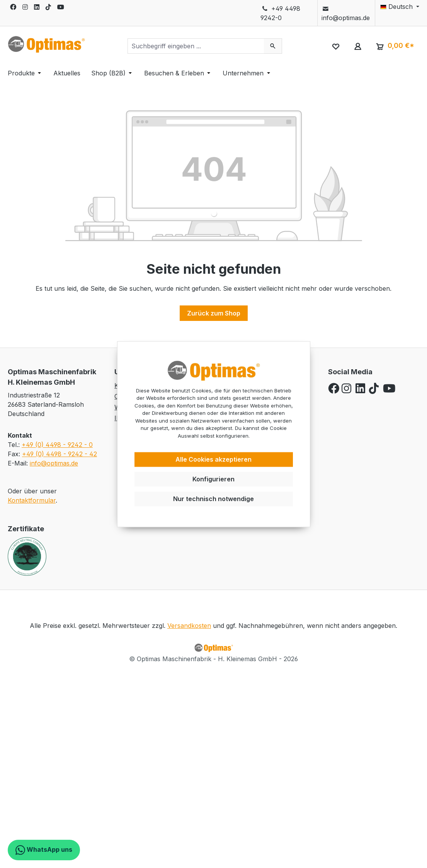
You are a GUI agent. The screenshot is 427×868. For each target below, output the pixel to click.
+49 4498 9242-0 (280, 13)
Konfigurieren (213, 479)
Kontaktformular (32, 500)
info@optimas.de (346, 13)
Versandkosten (189, 626)
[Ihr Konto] (358, 46)
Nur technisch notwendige (213, 499)
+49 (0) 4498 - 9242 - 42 (60, 454)
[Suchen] (273, 46)
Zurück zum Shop (214, 313)
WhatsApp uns (44, 850)
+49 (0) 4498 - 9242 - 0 (57, 445)
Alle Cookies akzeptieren (213, 460)
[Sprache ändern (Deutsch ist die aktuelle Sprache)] (397, 7)
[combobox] (196, 46)
